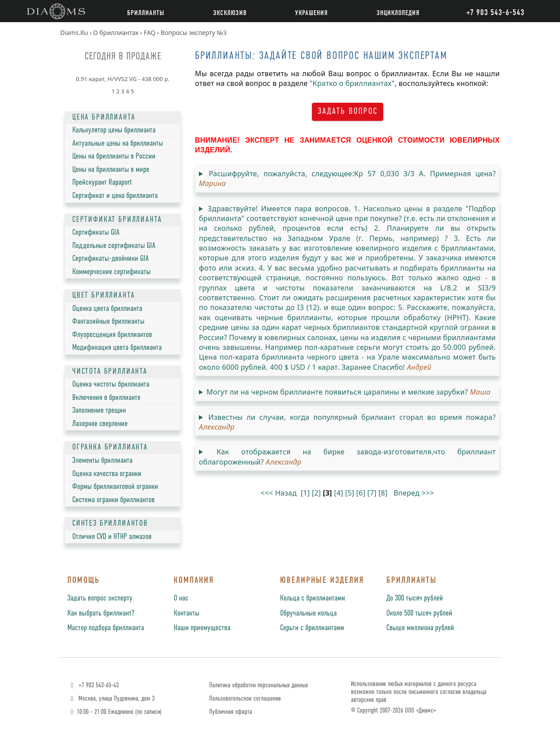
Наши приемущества (202, 628)
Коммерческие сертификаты (111, 272)
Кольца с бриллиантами (313, 598)
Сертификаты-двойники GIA (111, 259)
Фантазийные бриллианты (108, 322)
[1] (305, 493)
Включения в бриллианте (106, 398)
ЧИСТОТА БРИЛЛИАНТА (110, 372)
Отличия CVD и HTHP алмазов (112, 537)
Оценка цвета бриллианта (107, 309)
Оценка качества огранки (107, 474)
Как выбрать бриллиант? (101, 613)
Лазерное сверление (100, 424)
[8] (383, 493)
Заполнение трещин (99, 411)
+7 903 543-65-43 (94, 685)
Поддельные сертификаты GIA (114, 246)
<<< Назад (279, 493)
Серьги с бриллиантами (312, 628)
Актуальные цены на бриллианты (118, 143)
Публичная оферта (231, 712)
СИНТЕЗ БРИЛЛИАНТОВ (110, 523)
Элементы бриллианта (102, 461)
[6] (361, 493)
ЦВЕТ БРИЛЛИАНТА (103, 295)
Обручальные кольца (308, 613)
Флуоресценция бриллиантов (112, 335)
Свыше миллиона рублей (420, 628)
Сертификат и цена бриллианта (115, 196)
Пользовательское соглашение (245, 699)
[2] (317, 493)
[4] (339, 493)
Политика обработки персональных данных (259, 685)
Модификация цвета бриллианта (117, 348)
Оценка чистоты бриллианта (111, 384)
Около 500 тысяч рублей (419, 613)
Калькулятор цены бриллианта (114, 130)
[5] (350, 493)
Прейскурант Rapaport (102, 182)
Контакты (187, 613)
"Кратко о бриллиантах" (352, 83)
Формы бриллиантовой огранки (115, 487)
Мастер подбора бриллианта (106, 628)
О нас (181, 598)
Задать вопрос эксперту (100, 598)
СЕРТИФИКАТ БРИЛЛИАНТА (117, 220)
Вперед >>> (414, 493)
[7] (372, 493)
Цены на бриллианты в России (114, 156)
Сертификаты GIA (96, 232)
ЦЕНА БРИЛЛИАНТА (104, 117)
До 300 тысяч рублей (415, 598)
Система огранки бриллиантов (113, 500)
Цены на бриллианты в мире (111, 170)
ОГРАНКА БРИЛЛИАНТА (110, 447)
